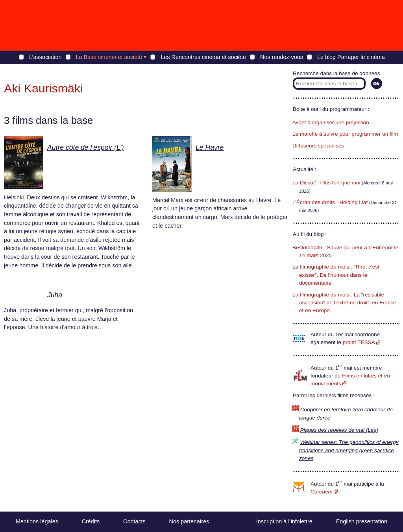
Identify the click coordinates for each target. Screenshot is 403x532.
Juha (55, 295)
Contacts (134, 521)
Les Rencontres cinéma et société (203, 57)
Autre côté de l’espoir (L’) (86, 147)
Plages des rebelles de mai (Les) (339, 430)
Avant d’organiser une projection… (333, 122)
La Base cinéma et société (109, 57)
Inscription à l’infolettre (284, 521)
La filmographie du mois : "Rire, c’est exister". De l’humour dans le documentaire (336, 275)
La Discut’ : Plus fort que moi (326, 183)
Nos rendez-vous (282, 57)
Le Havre (210, 147)
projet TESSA (359, 342)
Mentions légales (37, 521)
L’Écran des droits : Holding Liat (330, 202)
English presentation (362, 521)
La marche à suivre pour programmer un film (345, 134)
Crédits (91, 521)
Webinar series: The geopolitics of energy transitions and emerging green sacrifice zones (349, 450)
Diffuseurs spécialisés (318, 146)
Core (322, 492)
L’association (45, 57)
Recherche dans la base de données (336, 73)
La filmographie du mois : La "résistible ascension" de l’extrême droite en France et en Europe (344, 303)
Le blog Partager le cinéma (351, 57)
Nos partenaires (189, 521)
